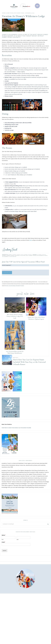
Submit (5, 553)
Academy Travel (26, 7)
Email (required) (7, 267)
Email (3, 544)
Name (4, 537)
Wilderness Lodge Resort (9, 259)
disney (4, 258)
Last (18, 542)
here (31, 242)
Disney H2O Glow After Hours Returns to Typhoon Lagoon (36, 320)
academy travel (41, 257)
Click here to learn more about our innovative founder (17, 430)
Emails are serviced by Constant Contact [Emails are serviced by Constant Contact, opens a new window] (14, 288)
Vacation (23, 258)
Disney (4, 15)
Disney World (10, 15)
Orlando (17, 258)
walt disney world (19, 15)
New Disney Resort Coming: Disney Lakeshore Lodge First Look (15, 318)
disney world (11, 258)
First (3, 542)
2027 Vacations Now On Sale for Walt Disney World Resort (15, 354)
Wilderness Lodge (42, 258)
